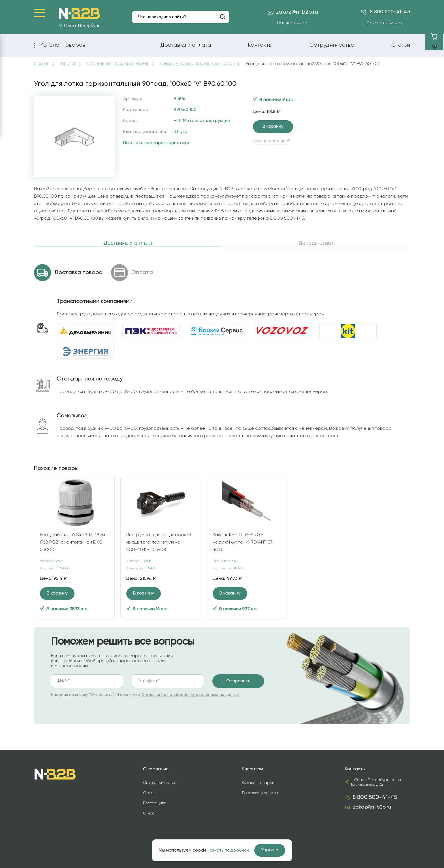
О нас (149, 813)
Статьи (401, 45)
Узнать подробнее (230, 850)
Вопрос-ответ (316, 243)
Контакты (260, 45)
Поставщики (155, 803)
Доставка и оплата (186, 45)
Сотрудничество (332, 45)
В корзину (273, 127)
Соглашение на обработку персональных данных (190, 695)
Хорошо (270, 850)
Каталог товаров (63, 45)
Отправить (238, 681)
